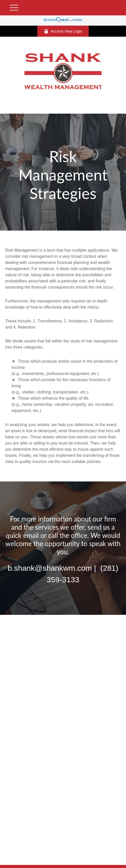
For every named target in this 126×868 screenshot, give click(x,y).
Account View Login (63, 31)
